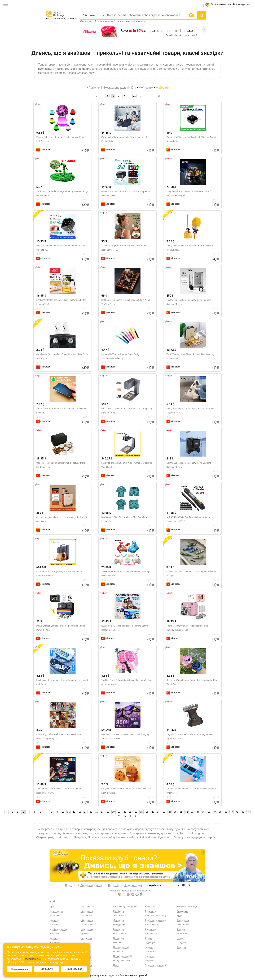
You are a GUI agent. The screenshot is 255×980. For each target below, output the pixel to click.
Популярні (95, 88)
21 (125, 812)
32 (186, 812)
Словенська (151, 934)
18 (108, 812)
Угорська (150, 961)
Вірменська (87, 920)
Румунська (150, 911)
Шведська (182, 943)
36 (209, 812)
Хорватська (183, 934)
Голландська (88, 929)
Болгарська (87, 911)
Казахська (87, 956)
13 (80, 812)
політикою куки (33, 959)
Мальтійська (119, 934)
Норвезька (119, 938)
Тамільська (151, 952)
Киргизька (87, 961)
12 (74, 812)
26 (153, 812)
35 (203, 812)
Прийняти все (74, 969)
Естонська (86, 952)
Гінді (84, 943)
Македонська (120, 925)
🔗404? (38, 104)
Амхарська (55, 938)
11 (69, 812)
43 (248, 812)
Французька (183, 920)
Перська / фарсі (121, 947)
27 (158, 812)
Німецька (118, 943)
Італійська (55, 925)
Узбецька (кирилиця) (155, 965)
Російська (150, 907)
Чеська (181, 938)
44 (119, 816)
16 (97, 812)
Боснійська (87, 916)
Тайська (149, 947)
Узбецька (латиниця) (187, 907)
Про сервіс (114, 885)
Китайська (87, 965)
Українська (183, 911)
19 (113, 812)
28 (164, 812)
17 (102, 812)
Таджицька (151, 943)
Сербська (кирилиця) (155, 916)
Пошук (69, 885)
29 (170, 812)
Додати (162, 88)
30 (175, 812)
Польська (118, 952)
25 (147, 812)
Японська (182, 947)
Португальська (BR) (123, 956)
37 (215, 812)
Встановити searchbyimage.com (228, 5)
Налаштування (20, 969)
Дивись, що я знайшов (90, 885)
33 (192, 812)
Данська (86, 947)
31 (181, 812)
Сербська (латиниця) (155, 920)
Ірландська (55, 916)
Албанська (55, 934)
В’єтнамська (87, 925)
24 (141, 812)
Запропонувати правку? (133, 975)
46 (134, 96)
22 (130, 812)
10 (63, 812)
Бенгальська (88, 907)
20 (119, 812)
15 (91, 812)
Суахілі (149, 938)
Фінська (181, 929)
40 (232, 812)
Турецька (150, 956)
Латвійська (119, 916)
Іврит (52, 907)
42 (243, 812)
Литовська (118, 920)
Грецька (85, 934)
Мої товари (146, 88)
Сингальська (151, 925)
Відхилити (47, 969)
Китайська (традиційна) (125, 907)
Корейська (118, 911)
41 (237, 812)
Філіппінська (183, 925)
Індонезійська (56, 911)
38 (220, 812)
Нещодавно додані (116, 88)
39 (226, 812)
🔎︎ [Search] (159, 96)
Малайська (119, 929)
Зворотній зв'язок (133, 885)
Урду (179, 916)
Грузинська (87, 938)
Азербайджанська (58, 929)
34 (198, 812)
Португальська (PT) (123, 961)
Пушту (116, 965)
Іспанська (54, 920)
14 (85, 812)
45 (125, 816)
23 (136, 812)
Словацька (151, 929)
